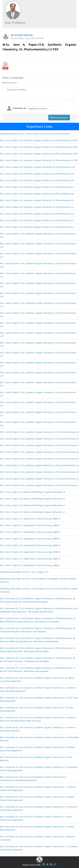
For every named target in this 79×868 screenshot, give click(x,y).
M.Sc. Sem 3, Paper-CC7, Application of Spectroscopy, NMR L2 (30, 559)
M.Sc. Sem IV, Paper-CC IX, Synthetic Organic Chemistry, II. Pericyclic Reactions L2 (39, 479)
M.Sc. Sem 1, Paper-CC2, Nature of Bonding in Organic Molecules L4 (32, 492)
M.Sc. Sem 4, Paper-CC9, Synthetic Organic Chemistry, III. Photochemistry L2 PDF (39, 154)
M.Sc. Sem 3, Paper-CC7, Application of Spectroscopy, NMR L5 (30, 539)
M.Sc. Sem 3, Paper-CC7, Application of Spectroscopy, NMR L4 (30, 545)
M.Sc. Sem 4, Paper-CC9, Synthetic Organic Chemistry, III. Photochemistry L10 (37, 167)
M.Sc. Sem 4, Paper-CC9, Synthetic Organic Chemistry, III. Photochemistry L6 (37, 194)
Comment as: (20, 108)
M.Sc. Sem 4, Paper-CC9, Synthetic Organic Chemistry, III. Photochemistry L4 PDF (39, 140)
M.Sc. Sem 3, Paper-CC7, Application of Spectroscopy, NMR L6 (30, 532)
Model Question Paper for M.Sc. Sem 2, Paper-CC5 (24, 572)
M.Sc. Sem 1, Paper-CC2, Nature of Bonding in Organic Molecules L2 (32, 505)
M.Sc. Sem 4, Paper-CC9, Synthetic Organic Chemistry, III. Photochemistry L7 (37, 187)
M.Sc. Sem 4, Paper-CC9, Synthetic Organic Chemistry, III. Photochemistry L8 (37, 180)
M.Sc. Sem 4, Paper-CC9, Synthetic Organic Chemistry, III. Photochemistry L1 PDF (39, 160)
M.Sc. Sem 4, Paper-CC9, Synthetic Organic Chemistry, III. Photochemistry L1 (37, 227)
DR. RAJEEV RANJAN (22, 35)
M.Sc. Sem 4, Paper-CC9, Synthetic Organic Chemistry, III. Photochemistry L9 (37, 174)
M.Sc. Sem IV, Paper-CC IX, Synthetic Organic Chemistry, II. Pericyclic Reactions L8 (39, 439)
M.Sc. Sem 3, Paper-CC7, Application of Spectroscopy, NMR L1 (30, 565)
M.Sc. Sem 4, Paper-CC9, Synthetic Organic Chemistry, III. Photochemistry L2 (37, 220)
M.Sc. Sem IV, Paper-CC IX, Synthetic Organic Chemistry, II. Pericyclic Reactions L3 (39, 472)
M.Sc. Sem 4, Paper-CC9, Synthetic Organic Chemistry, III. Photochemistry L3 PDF (39, 147)
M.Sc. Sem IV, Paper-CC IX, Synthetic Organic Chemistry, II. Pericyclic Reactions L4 (39, 465)
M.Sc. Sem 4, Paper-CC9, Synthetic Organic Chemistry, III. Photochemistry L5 (37, 200)
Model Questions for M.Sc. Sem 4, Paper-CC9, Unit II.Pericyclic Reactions (35, 134)
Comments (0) (10, 83)
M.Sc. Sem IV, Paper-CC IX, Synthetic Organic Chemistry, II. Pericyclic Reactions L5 (39, 459)
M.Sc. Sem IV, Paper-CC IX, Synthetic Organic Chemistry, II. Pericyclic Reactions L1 (39, 485)
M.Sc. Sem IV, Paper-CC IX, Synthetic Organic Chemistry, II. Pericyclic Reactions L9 (39, 432)
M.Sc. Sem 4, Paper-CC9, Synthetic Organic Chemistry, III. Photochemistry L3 (37, 214)
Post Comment (59, 118)
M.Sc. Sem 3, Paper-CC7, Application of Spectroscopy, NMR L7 (30, 525)
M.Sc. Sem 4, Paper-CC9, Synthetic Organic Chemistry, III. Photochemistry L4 (37, 207)
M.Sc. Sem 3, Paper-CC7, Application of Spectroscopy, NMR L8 (30, 519)
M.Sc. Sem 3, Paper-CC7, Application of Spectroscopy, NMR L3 (30, 552)
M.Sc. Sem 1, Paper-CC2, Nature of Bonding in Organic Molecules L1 (32, 512)
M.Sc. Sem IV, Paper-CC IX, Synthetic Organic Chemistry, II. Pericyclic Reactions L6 (39, 452)
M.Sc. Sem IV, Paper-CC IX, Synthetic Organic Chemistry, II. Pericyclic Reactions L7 (39, 445)
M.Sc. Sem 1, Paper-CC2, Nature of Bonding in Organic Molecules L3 (32, 499)
